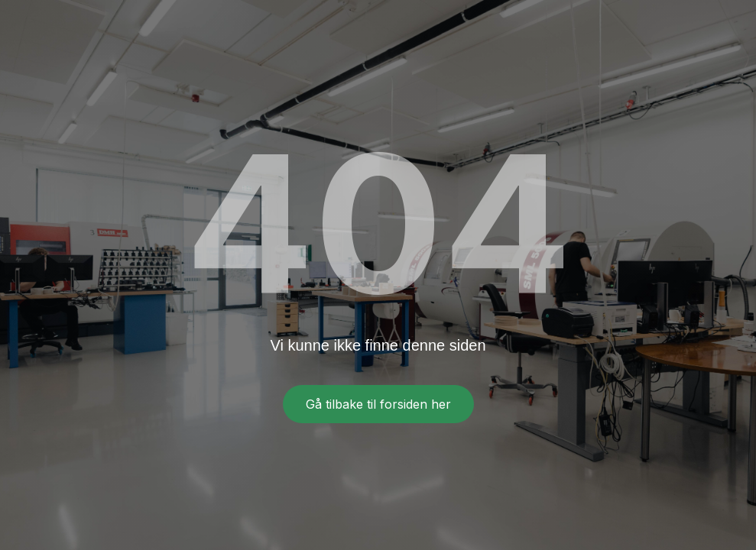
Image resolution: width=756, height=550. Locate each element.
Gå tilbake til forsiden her (378, 404)
